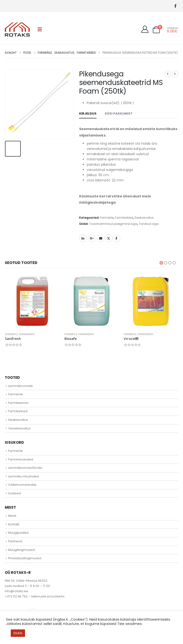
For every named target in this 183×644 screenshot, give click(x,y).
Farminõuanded (21, 460)
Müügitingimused (21, 550)
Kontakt (14, 525)
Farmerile (107, 218)
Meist (12, 516)
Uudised (14, 494)
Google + (92, 238)
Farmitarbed (124, 218)
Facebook (117, 238)
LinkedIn (83, 238)
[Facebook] (175, 6)
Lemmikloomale (20, 386)
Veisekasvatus (19, 429)
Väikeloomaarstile (22, 485)
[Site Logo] (17, 29)
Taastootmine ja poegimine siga (113, 224)
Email (101, 238)
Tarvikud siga (149, 224)
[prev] (168, 74)
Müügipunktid (18, 533)
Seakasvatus (144, 218)
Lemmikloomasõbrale (25, 468)
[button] (40, 29)
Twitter (109, 238)
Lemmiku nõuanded (23, 477)
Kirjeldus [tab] (88, 113)
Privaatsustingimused (25, 559)
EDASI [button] (18, 633)
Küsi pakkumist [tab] (119, 113)
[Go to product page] (32, 301)
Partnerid (15, 542)
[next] (175, 74)
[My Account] (145, 29)
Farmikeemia (27, 334)
